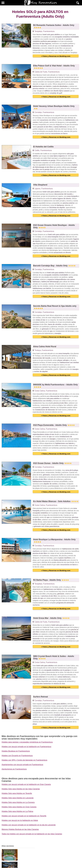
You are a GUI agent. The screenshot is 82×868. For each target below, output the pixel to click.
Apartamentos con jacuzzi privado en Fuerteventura (22, 765)
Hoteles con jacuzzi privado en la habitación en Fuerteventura (26, 747)
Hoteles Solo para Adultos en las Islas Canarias (21, 789)
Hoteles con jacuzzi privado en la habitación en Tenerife (24, 816)
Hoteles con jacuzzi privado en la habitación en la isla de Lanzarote (29, 825)
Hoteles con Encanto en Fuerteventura (17, 756)
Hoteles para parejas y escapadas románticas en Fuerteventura (27, 742)
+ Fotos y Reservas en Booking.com (56, 56)
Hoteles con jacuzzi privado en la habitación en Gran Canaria (26, 784)
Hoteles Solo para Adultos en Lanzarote (18, 798)
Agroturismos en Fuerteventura (14, 769)
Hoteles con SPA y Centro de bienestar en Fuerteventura (24, 760)
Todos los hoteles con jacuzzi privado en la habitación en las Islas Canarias (32, 834)
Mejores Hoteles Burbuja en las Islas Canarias (20, 829)
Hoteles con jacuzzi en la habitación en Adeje (20, 820)
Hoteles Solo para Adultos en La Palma (17, 811)
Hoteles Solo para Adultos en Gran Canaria (19, 807)
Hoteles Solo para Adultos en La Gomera (18, 802)
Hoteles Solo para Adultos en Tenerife (17, 793)
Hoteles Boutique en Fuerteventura (16, 751)
